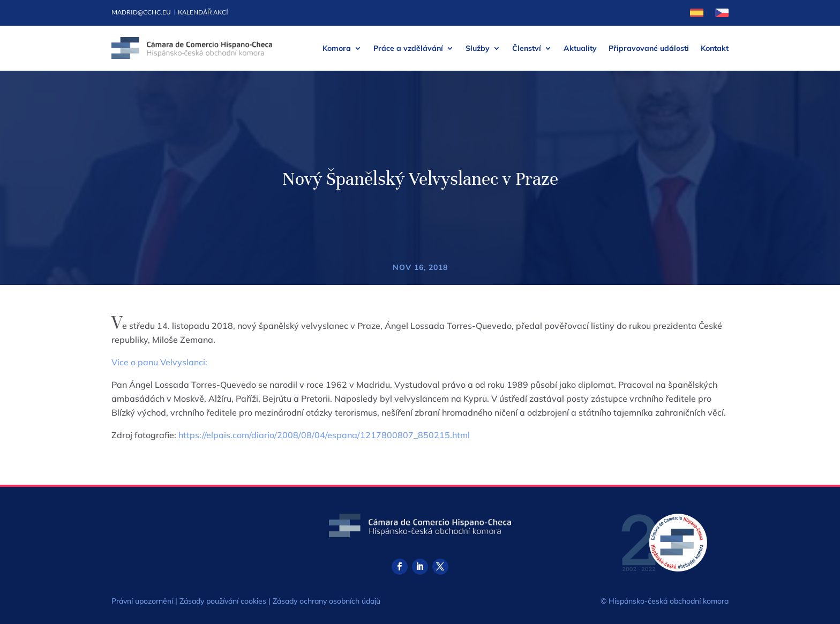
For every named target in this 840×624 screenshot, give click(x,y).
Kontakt (715, 48)
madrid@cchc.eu (141, 12)
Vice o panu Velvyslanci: (159, 362)
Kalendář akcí (203, 12)
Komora (337, 48)
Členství (527, 48)
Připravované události (649, 48)
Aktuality (580, 48)
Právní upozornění (142, 601)
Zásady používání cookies (223, 601)
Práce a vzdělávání (408, 48)
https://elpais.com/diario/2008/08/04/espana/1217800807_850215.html (324, 435)
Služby (478, 48)
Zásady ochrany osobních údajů (327, 601)
